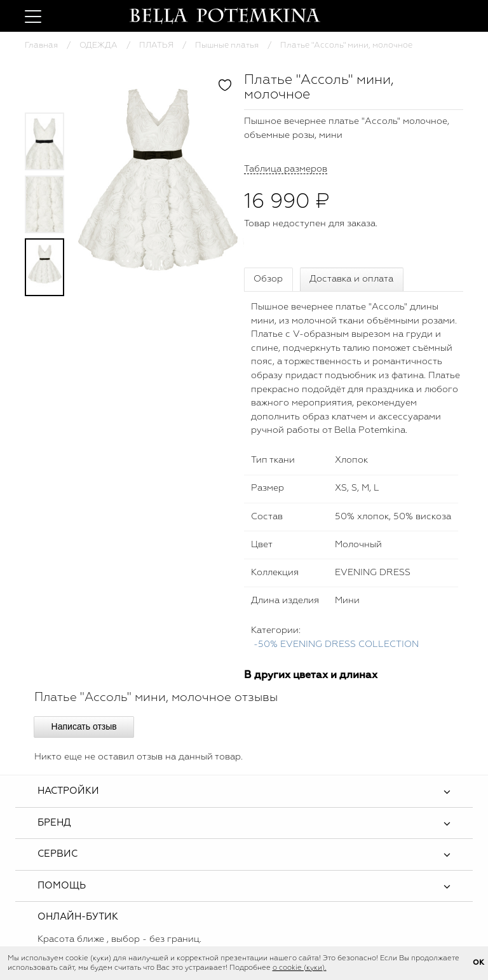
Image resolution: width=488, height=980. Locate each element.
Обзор (268, 279)
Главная (41, 45)
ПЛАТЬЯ (156, 45)
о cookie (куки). (300, 968)
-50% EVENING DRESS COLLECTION (336, 644)
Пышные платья (227, 45)
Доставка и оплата (351, 279)
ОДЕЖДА (98, 45)
